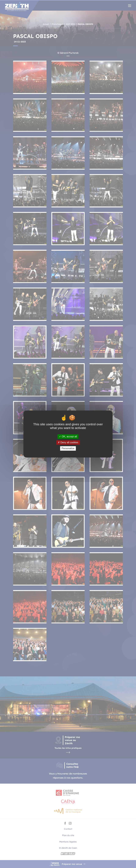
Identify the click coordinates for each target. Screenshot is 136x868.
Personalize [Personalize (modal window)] (68, 448)
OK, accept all (68, 437)
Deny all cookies (68, 442)
